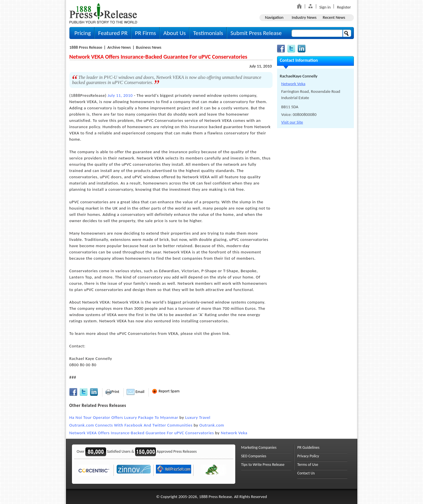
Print (112, 392)
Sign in (325, 7)
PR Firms (145, 33)
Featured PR (113, 33)
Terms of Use (308, 465)
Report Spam (166, 391)
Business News (149, 47)
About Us (175, 33)
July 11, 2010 (260, 66)
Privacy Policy (308, 456)
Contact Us (306, 473)
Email (135, 392)
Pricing (83, 33)
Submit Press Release (256, 33)
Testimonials (208, 33)
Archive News (119, 47)
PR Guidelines (308, 447)
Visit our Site (292, 122)
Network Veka (234, 433)
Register (344, 7)
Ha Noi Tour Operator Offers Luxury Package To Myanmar (124, 417)
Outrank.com (212, 425)
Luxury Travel (198, 417)
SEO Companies (254, 456)
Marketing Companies (259, 447)
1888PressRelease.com (103, 13)
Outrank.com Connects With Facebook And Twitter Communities (131, 425)
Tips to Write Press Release (263, 465)
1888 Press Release (86, 47)
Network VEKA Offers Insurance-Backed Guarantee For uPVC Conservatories (142, 433)
